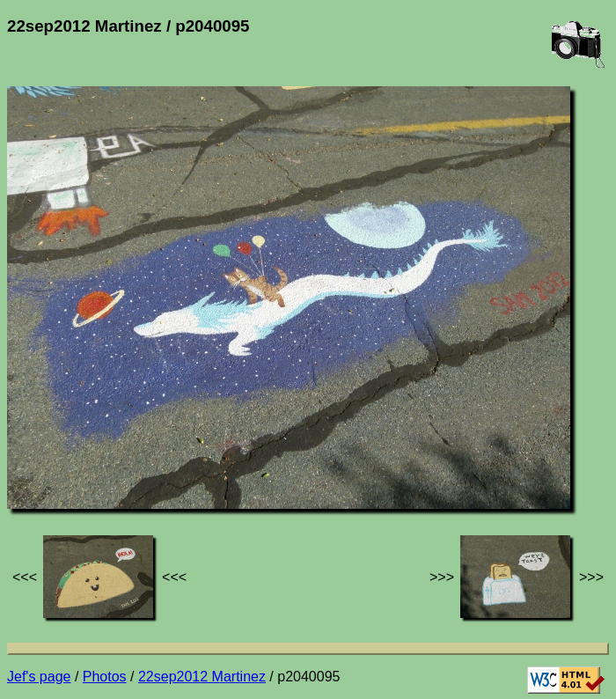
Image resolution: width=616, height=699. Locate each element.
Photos (105, 677)
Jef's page (39, 677)
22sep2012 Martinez (202, 677)
